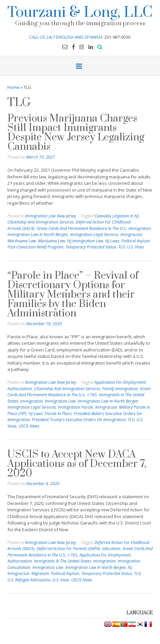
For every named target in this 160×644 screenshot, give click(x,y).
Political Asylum (136, 241)
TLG (122, 247)
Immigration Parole (75, 407)
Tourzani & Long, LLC (80, 11)
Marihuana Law (22, 241)
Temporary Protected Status (91, 247)
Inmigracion (131, 234)
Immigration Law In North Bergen (38, 234)
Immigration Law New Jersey (51, 216)
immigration (140, 228)
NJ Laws (112, 241)
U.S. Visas (135, 247)
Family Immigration (120, 389)
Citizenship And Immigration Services (41, 222)
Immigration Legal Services (94, 234)
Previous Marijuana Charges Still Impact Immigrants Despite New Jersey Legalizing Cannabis (76, 133)
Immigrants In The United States (63, 561)
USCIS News (29, 426)
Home (13, 87)
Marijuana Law (52, 241)
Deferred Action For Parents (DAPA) (68, 549)
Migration (40, 573)
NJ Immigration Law (85, 241)
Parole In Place (58, 414)
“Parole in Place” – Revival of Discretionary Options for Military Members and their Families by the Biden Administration (73, 295)
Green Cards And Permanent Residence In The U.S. (82, 228)
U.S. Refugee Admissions (29, 580)
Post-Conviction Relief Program (35, 247)
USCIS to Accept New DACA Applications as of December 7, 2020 (77, 464)
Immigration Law (60, 401)
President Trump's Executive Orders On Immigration (79, 420)
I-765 (92, 395)
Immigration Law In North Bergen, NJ (98, 567)
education (111, 549)
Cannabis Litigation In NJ (116, 216)
